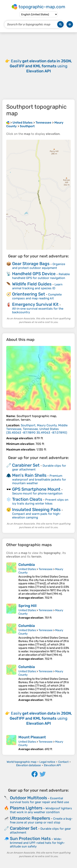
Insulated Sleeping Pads (36, 509)
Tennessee (46, 569)
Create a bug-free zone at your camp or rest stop (41, 821)
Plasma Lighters (26, 808)
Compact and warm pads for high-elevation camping (36, 516)
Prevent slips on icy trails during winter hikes (40, 502)
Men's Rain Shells (29, 475)
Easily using (41, 66)
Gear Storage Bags (31, 264)
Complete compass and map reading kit (37, 296)
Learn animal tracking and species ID (37, 286)
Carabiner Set (26, 465)
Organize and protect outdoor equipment (39, 266)
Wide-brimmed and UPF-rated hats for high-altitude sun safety (37, 843)
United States (27, 569)
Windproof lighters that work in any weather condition (41, 810)
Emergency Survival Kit (35, 304)
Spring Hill (27, 606)
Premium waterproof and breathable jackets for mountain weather (39, 479)
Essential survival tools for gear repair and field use (39, 800)
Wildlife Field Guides (32, 284)
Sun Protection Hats (30, 838)
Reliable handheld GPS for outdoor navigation (41, 276)
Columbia (27, 565)
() (37, 429)
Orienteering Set (29, 294)
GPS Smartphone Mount (36, 489)
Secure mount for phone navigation (37, 493)
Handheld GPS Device (34, 274)
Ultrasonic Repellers (30, 818)
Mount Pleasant (32, 737)
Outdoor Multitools (28, 798)
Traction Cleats (27, 499)
